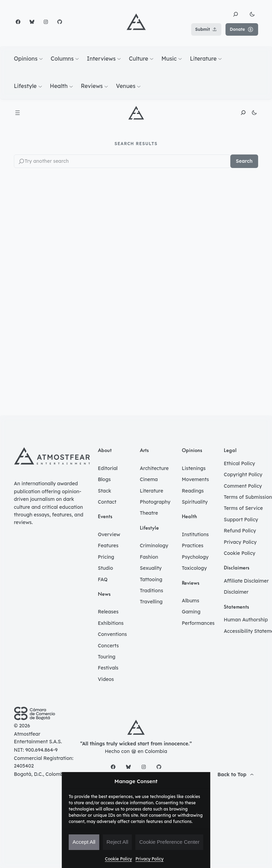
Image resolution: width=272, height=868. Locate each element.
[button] (236, 14)
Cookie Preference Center (169, 842)
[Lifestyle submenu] (40, 86)
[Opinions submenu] (41, 59)
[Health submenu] (71, 86)
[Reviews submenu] (106, 86)
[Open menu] (18, 113)
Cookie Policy (119, 859)
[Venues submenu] (139, 86)
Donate (242, 29)
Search (244, 161)
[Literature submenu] (220, 59)
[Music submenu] (180, 59)
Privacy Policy (149, 859)
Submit (206, 29)
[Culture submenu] (152, 59)
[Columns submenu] (77, 59)
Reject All (117, 842)
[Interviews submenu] (119, 59)
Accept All (84, 842)
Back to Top (236, 775)
